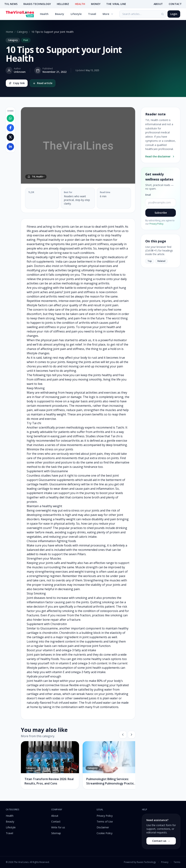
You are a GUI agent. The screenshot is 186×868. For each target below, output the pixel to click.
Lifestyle (76, 14)
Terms (177, 862)
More (108, 14)
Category (22, 32)
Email (148, 195)
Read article (43, 83)
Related (161, 261)
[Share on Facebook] (10, 128)
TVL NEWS (11, 4)
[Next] (132, 735)
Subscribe (161, 213)
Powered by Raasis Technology (140, 862)
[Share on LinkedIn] (10, 147)
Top (150, 261)
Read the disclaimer (160, 156)
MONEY (96, 4)
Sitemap (56, 833)
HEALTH (80, 4)
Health (44, 14)
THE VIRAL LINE (116, 4)
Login (174, 14)
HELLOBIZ (63, 4)
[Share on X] (10, 137)
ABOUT (158, 4)
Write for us (58, 827)
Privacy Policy (156, 224)
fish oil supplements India (45, 261)
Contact (56, 822)
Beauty (60, 14)
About (55, 816)
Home (9, 32)
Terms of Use (105, 822)
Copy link (17, 83)
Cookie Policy (105, 833)
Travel (92, 14)
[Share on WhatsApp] (10, 118)
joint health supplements (103, 668)
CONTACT (175, 4)
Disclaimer (103, 827)
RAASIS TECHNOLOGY (37, 4)
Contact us (161, 841)
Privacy (165, 862)
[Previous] (123, 735)
